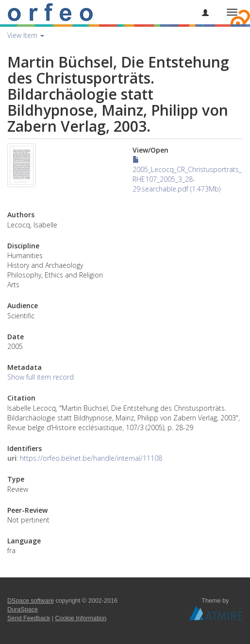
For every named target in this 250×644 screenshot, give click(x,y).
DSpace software (31, 601)
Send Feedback (29, 618)
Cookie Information (81, 618)
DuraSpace (23, 609)
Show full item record (41, 377)
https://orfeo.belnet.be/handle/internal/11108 (91, 458)
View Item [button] (26, 35)
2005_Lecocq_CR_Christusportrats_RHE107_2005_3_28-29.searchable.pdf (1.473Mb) (187, 175)
